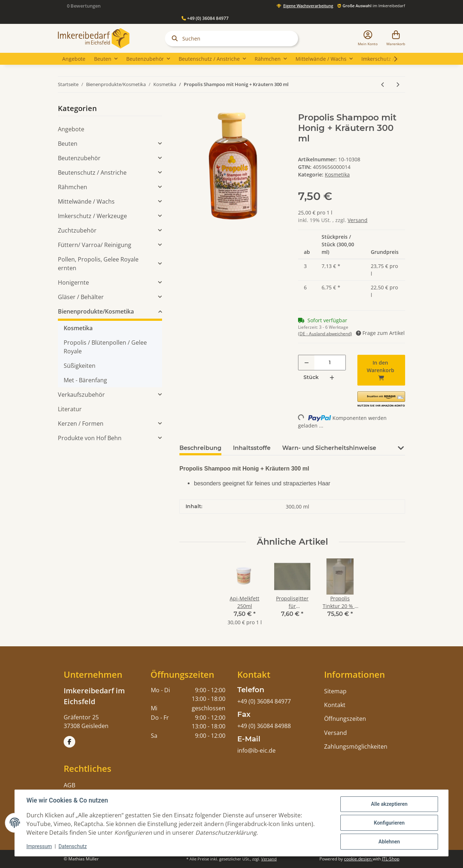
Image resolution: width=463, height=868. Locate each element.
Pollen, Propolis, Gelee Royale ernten (98, 264)
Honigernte (73, 282)
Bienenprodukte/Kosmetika (96, 311)
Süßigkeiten (80, 366)
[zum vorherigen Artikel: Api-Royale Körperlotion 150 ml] (383, 84)
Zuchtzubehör (77, 230)
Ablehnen (389, 842)
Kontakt (335, 705)
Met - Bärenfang (85, 380)
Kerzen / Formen (81, 424)
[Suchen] (231, 39)
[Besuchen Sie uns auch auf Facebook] (69, 742)
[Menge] (330, 363)
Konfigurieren (389, 823)
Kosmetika (337, 175)
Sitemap (335, 691)
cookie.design (358, 859)
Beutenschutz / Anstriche (92, 173)
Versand (358, 220)
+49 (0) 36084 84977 (205, 18)
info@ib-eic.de (256, 750)
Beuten (68, 144)
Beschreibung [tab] (200, 448)
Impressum (39, 846)
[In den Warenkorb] (185, 109)
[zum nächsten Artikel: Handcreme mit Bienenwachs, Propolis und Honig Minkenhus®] (398, 84)
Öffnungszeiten (345, 719)
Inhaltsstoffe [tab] (252, 448)
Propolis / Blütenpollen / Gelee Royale (105, 347)
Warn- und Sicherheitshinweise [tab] (329, 448)
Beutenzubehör (79, 158)
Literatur (70, 409)
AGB (69, 785)
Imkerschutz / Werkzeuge (92, 216)
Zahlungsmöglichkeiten (356, 746)
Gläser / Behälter (81, 297)
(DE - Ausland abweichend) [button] (325, 334)
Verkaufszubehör (81, 395)
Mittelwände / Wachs (86, 201)
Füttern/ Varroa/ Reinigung (95, 245)
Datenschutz (73, 846)
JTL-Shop (391, 859)
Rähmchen (73, 187)
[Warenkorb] (396, 39)
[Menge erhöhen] (332, 377)
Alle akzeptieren (389, 804)
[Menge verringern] (307, 363)
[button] (368, 39)
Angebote (71, 129)
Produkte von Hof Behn (90, 438)
